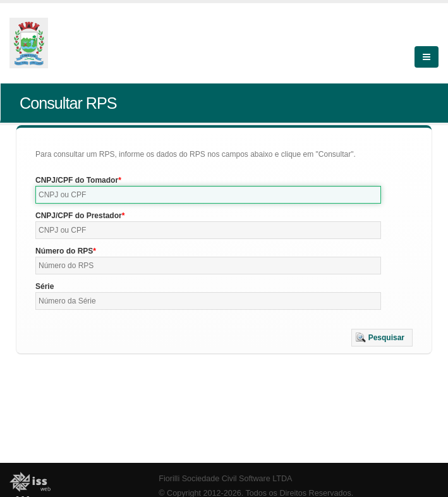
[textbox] (208, 195)
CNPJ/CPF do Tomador (77, 180)
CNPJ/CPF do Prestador (79, 216)
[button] (382, 338)
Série (45, 286)
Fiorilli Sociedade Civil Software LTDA (225, 479)
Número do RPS (64, 251)
